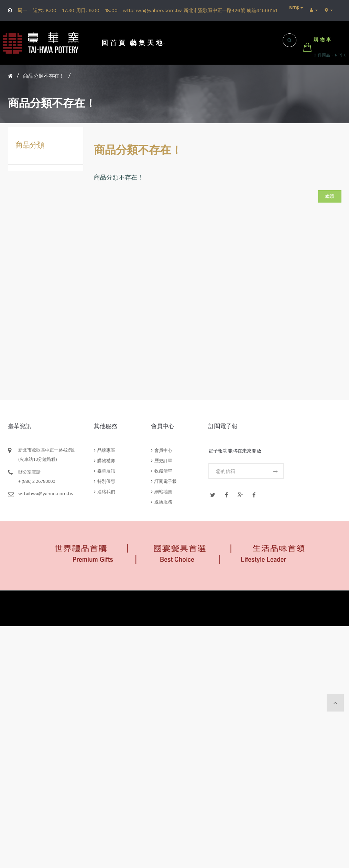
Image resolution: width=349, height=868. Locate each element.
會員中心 (163, 450)
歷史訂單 (163, 461)
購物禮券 (106, 461)
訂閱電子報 (166, 481)
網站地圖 (163, 492)
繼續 (330, 196)
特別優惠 (106, 481)
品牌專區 (106, 450)
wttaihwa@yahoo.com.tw (46, 494)
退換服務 (163, 502)
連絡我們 (106, 492)
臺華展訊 (106, 471)
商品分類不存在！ (44, 76)
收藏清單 (163, 471)
